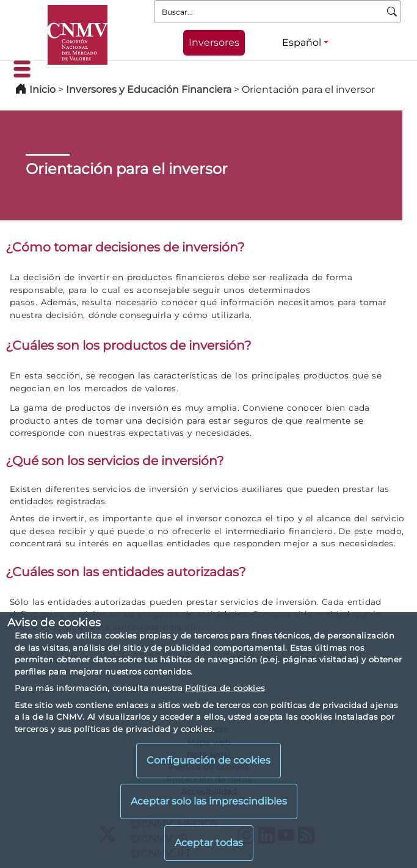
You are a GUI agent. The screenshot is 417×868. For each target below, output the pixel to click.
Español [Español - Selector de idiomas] (302, 42)
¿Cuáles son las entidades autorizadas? (126, 572)
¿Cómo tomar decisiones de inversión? (125, 247)
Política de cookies (225, 688)
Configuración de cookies (209, 760)
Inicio (42, 89)
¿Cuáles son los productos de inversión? (129, 345)
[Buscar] (392, 12)
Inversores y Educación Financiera (149, 89)
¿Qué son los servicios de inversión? (115, 461)
